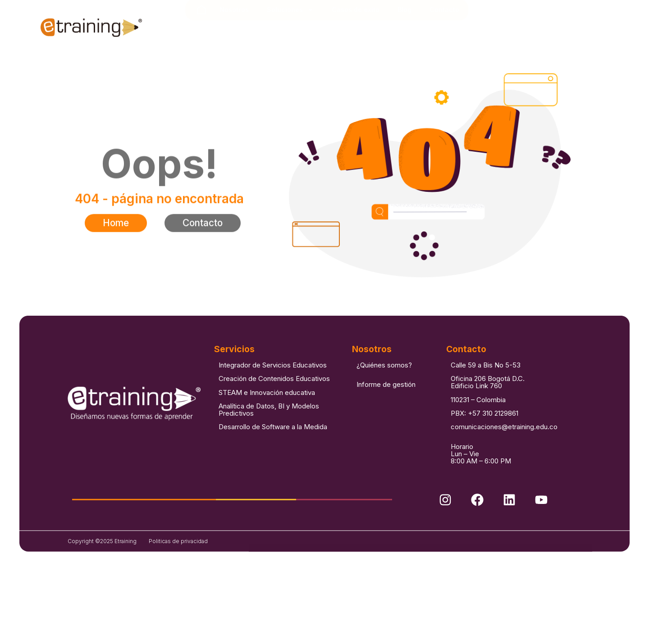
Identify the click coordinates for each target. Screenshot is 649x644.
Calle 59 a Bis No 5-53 (486, 380)
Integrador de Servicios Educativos (273, 380)
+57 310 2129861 (493, 429)
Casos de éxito (356, 29)
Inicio (201, 29)
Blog (404, 29)
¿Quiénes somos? (384, 380)
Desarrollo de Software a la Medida (273, 442)
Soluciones (290, 29)
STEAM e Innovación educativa (267, 408)
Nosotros (234, 29)
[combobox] (560, 33)
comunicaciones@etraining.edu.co (504, 442)
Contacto (444, 29)
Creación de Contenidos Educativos (274, 394)
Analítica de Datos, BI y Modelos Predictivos (269, 425)
